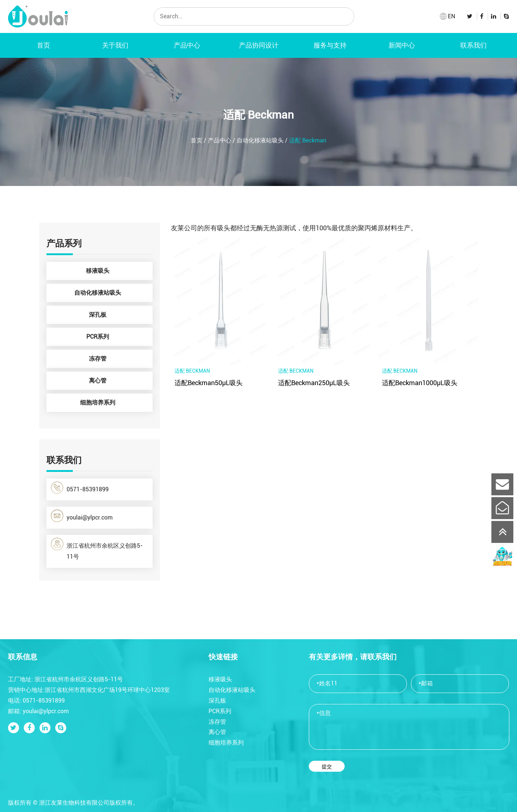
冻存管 (119, 359)
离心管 (119, 381)
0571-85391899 (80, 488)
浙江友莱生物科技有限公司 (74, 803)
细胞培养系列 (115, 403)
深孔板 (119, 315)
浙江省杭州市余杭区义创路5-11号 (97, 549)
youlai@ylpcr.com (82, 516)
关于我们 (115, 45)
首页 (44, 45)
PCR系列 (118, 337)
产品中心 (187, 45)
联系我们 (473, 45)
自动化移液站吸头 (260, 140)
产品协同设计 (259, 45)
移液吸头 (117, 271)
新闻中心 (402, 45)
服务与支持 (330, 45)
